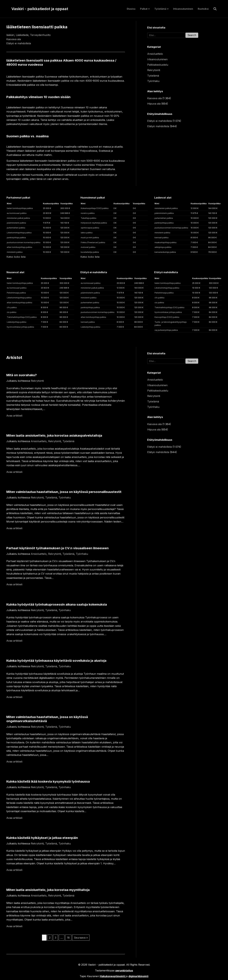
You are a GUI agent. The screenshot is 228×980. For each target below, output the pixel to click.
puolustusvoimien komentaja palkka (24, 242)
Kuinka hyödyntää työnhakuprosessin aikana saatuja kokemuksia (57, 604)
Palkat (144, 9)
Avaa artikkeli (14, 416)
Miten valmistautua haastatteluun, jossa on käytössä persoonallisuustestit (64, 492)
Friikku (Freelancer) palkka (93, 242)
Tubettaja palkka (89, 218)
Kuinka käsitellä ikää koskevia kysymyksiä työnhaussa (48, 781)
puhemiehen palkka (16, 228)
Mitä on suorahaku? (22, 375)
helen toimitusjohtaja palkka (20, 208)
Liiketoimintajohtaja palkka (19, 233)
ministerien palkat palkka (18, 218)
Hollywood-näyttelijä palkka (94, 223)
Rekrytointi (154, 70)
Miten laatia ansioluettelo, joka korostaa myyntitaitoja (48, 890)
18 (68, 938)
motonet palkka (88, 247)
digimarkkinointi (138, 976)
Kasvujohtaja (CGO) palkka (167, 317)
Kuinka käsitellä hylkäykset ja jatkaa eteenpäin (42, 838)
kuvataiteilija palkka (90, 252)
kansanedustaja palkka (165, 252)
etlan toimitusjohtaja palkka (19, 247)
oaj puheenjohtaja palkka (166, 330)
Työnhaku (153, 81)
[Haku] (214, 9)
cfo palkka (12, 307)
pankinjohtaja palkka (16, 238)
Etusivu (131, 9)
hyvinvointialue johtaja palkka (20, 327)
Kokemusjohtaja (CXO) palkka (95, 208)
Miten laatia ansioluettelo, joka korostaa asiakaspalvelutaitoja (54, 436)
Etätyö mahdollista (158, 126)
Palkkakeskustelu (158, 65)
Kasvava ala (14, 39)
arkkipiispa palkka (163, 247)
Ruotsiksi (203, 9)
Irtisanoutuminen (183, 9)
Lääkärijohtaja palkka (17, 322)
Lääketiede (22, 35)
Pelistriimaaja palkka (16, 293)
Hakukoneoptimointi (112, 976)
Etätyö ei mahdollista (19, 43)
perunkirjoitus (124, 971)
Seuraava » (81, 938)
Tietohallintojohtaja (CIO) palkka (22, 317)
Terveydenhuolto (40, 35)
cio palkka (12, 312)
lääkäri (10, 35)
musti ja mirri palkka (90, 238)
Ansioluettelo (155, 54)
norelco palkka (88, 213)
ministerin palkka (15, 252)
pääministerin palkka (16, 223)
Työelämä (160, 9)
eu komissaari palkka (17, 213)
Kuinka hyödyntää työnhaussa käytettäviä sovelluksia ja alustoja (56, 661)
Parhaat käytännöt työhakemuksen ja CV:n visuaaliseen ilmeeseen (57, 548)
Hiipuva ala (154, 104)
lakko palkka (87, 233)
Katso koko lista (16, 257)
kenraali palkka (161, 238)
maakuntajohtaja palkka (165, 242)
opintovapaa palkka (90, 228)
